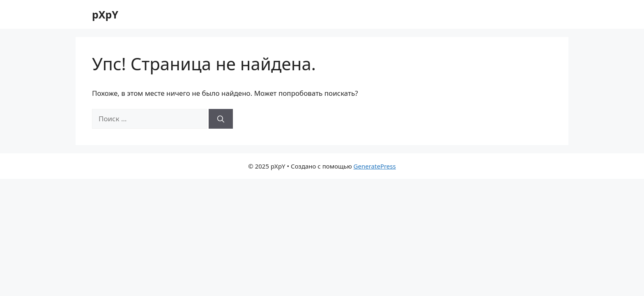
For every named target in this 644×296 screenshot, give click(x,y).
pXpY (105, 14)
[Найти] (221, 119)
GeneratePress (375, 166)
